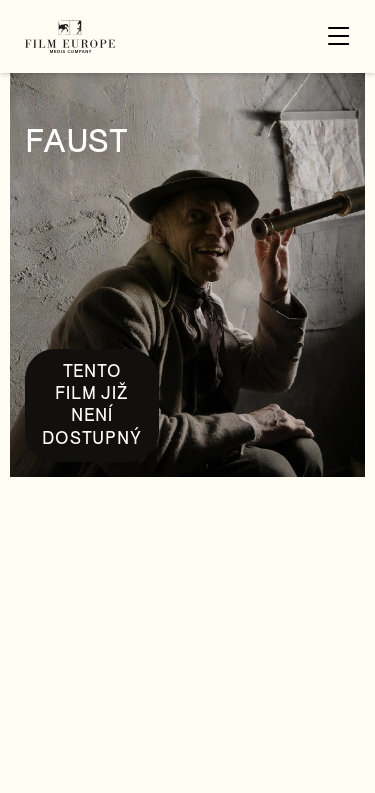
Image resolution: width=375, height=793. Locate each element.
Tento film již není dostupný (91, 405)
